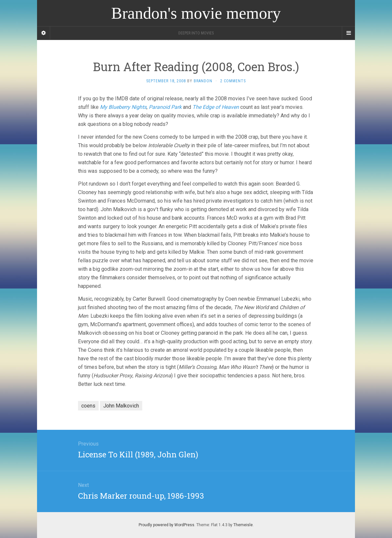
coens (88, 406)
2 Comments (233, 81)
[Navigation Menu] (348, 33)
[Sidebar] (44, 33)
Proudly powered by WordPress (167, 525)
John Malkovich (121, 406)
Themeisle (243, 525)
